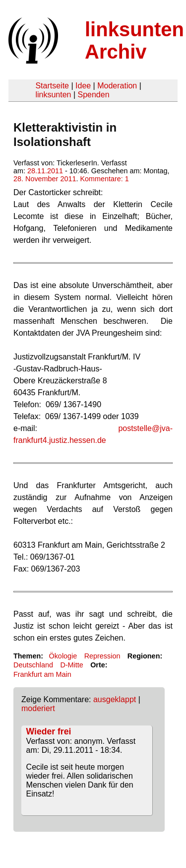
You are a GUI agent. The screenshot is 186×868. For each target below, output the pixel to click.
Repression (102, 656)
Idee (83, 86)
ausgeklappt (115, 699)
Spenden (93, 95)
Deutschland (33, 665)
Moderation (117, 86)
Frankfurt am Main (42, 674)
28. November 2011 (45, 179)
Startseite (52, 86)
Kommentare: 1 (104, 179)
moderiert (38, 708)
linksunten (53, 95)
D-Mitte (71, 665)
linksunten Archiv (134, 40)
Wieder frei (49, 731)
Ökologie (63, 656)
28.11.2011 (45, 171)
